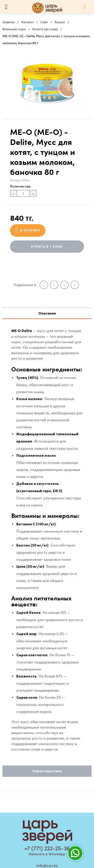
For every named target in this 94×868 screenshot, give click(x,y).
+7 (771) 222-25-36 (47, 848)
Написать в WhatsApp (47, 854)
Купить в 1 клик (47, 247)
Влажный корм (14, 29)
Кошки (60, 22)
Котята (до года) (45, 29)
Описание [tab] (47, 313)
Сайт (44, 22)
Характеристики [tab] (47, 771)
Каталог (28, 22)
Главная (9, 22)
